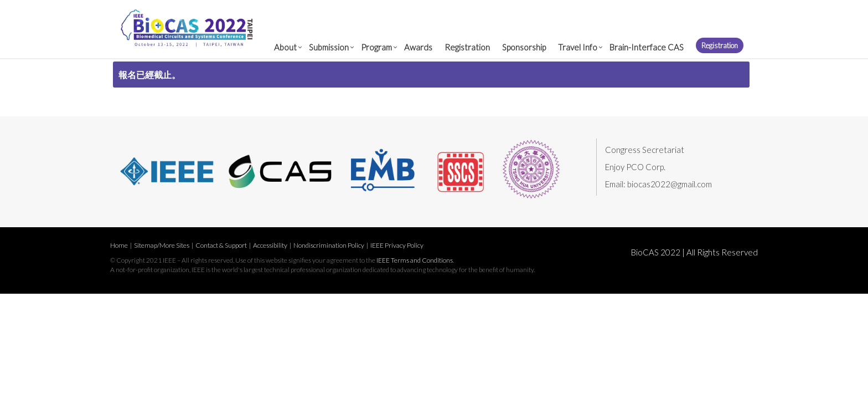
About (285, 47)
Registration (467, 47)
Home (119, 245)
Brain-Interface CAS (647, 47)
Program (376, 47)
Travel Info (578, 47)
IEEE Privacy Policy (397, 245)
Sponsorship (524, 47)
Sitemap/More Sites (162, 245)
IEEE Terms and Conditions (415, 260)
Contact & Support (221, 245)
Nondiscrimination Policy (329, 245)
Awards (418, 47)
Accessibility (270, 245)
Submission (329, 47)
